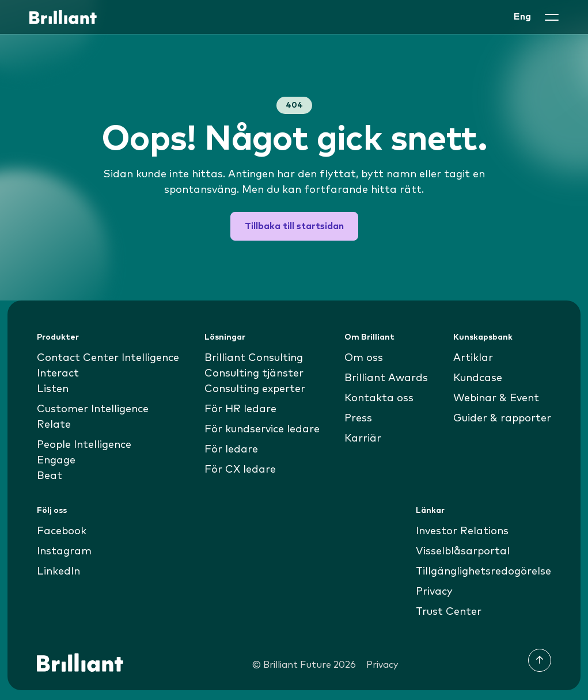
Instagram (64, 551)
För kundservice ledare (262, 429)
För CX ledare (240, 470)
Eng (522, 17)
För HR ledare (240, 409)
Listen (53, 389)
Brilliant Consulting (254, 358)
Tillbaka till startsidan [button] (294, 226)
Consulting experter (255, 389)
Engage (56, 461)
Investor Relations (462, 531)
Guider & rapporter (502, 419)
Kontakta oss (379, 398)
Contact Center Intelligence (108, 358)
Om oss (364, 358)
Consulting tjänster (254, 374)
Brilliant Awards (386, 378)
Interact (58, 374)
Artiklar (473, 358)
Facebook (62, 531)
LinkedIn (58, 572)
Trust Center (449, 612)
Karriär (363, 439)
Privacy (434, 592)
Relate (54, 425)
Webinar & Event (496, 398)
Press (358, 419)
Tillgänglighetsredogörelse (483, 572)
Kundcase (478, 378)
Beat (50, 476)
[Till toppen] (540, 660)
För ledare (231, 450)
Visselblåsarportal (463, 551)
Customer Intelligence (93, 409)
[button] (552, 17)
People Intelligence (84, 445)
